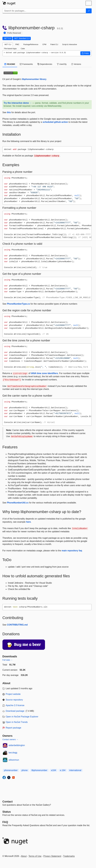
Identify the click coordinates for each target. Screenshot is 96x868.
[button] (85, 53)
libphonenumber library (34, 79)
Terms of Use (35, 856)
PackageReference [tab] (31, 44)
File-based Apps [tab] (10, 49)
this (9, 112)
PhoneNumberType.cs (18, 304)
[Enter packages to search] (44, 11)
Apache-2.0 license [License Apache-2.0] (15, 705)
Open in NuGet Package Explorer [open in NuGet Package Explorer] (22, 717)
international (75, 770)
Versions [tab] (76, 64)
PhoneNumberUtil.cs (18, 503)
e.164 (63, 770)
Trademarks (69, 856)
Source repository (14, 700)
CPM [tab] (44, 44)
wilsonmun (14, 760)
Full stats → (8, 660)
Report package (14, 728)
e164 (54, 770)
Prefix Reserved (14, 33)
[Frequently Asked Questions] (5, 822)
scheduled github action (55, 122)
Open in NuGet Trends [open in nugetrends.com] (17, 722)
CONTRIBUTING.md (17, 625)
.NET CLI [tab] (8, 44)
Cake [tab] (23, 49)
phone (25, 770)
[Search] (89, 11)
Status (7, 812)
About (24, 856)
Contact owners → (10, 739)
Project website (13, 694)
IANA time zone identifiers (44, 373)
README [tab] (10, 64)
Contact (8, 802)
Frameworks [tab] (26, 64)
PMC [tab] (17, 44)
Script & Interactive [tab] (70, 44)
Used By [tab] (62, 64)
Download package (15, 711)
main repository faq (72, 551)
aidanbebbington (17, 745)
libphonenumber (39, 770)
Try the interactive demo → (18, 103)
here (29, 522)
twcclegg (13, 753)
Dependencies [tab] (45, 64)
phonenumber (11, 770)
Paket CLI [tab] (54, 44)
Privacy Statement (52, 856)
